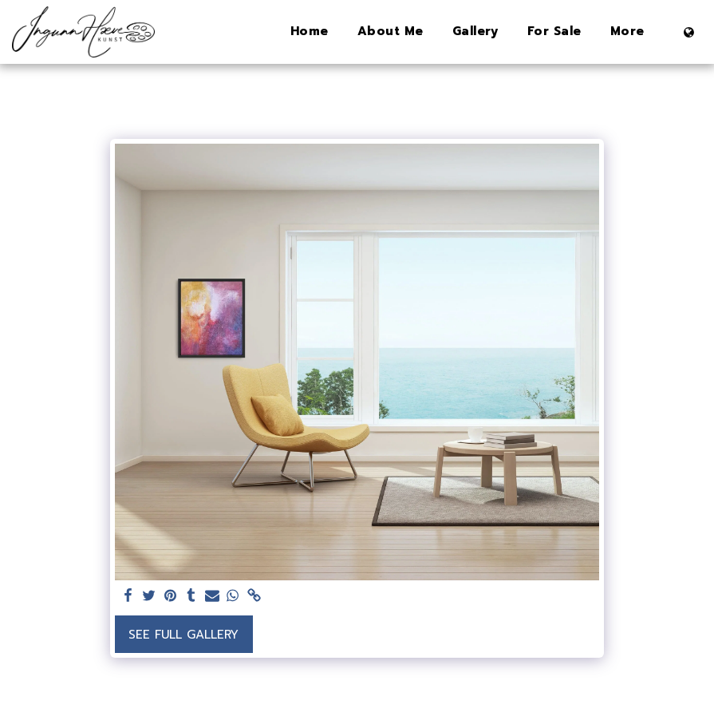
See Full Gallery (183, 635)
